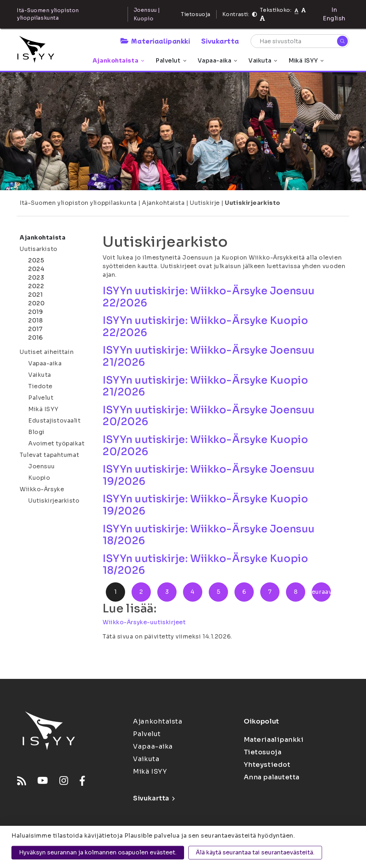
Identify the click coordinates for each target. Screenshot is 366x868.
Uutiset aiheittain (47, 352)
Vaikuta (263, 61)
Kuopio (39, 478)
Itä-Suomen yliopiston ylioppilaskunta (78, 203)
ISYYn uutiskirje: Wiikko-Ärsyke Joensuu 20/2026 (209, 416)
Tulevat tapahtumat (49, 455)
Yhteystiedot (267, 765)
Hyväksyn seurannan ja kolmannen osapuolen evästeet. (98, 852)
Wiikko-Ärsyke (42, 489)
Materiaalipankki (155, 41)
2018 (35, 320)
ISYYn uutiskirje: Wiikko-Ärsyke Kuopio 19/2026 (205, 505)
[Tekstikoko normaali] (296, 10)
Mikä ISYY (306, 61)
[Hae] (342, 41)
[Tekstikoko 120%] (262, 18)
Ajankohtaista (118, 61)
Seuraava (321, 592)
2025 (36, 260)
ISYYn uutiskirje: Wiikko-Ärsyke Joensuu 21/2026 (209, 356)
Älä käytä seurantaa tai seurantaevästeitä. (255, 852)
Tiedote (40, 386)
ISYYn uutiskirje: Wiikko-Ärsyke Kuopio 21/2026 (205, 386)
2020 (36, 303)
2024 (36, 269)
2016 (35, 338)
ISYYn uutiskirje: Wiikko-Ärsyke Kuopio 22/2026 (205, 327)
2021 (35, 295)
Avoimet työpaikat (56, 443)
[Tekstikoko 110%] (303, 10)
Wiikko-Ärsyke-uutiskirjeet (144, 622)
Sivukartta (220, 41)
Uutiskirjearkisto (253, 203)
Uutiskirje (205, 203)
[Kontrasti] (254, 14)
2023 (36, 278)
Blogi (36, 432)
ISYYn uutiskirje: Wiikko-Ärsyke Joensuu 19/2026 (209, 475)
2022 (36, 286)
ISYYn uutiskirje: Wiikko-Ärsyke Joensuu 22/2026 (209, 297)
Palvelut (171, 61)
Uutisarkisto (39, 249)
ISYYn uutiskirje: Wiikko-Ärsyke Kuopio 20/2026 (205, 446)
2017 (35, 329)
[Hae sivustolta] (300, 41)
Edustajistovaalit (55, 421)
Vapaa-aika (217, 61)
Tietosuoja (196, 14)
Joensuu (42, 466)
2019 (36, 312)
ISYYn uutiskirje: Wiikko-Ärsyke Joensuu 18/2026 (209, 535)
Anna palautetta (272, 777)
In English (334, 14)
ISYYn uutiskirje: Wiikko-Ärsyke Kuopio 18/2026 (205, 565)
